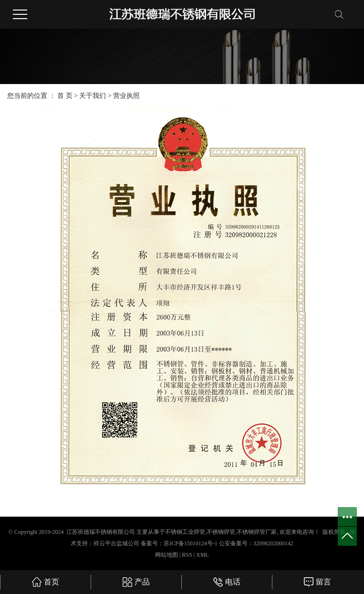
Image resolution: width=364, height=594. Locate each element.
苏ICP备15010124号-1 (191, 543)
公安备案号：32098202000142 (256, 543)
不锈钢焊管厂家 (257, 532)
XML (203, 555)
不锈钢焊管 (221, 532)
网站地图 (167, 555)
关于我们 (94, 96)
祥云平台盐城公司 (116, 543)
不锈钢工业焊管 (185, 532)
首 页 (65, 96)
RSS (187, 555)
